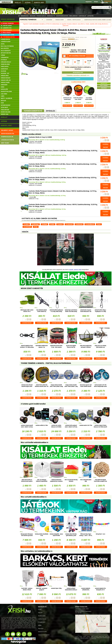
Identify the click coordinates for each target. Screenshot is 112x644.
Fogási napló (41, 16)
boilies (52, 224)
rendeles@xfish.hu (82, 610)
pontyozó (60, 224)
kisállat (18, 3)
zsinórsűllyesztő (90, 224)
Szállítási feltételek (42, 619)
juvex (99, 224)
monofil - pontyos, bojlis (75, 270)
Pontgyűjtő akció (42, 622)
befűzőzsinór (79, 224)
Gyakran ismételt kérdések (44, 635)
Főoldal (40, 609)
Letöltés (90, 16)
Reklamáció (73, 16)
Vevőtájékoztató (62, 16)
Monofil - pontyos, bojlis (81, 37)
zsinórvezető (69, 224)
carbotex (26, 224)
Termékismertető (33, 111)
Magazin (33, 16)
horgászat (6, 2)
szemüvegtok (27, 227)
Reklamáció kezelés (42, 632)
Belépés (40, 625)
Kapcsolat (82, 16)
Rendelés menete (42, 616)
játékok (28, 3)
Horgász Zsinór (71, 37)
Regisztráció (41, 629)
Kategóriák (49, 20)
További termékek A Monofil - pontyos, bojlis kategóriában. (46, 363)
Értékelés (51, 111)
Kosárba (67, 106)
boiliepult (44, 224)
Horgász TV (51, 16)
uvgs (36, 227)
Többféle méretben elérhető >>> (78, 75)
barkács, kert (39, 3)
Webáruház (25, 16)
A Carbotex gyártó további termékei (33, 404)
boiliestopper (35, 224)
